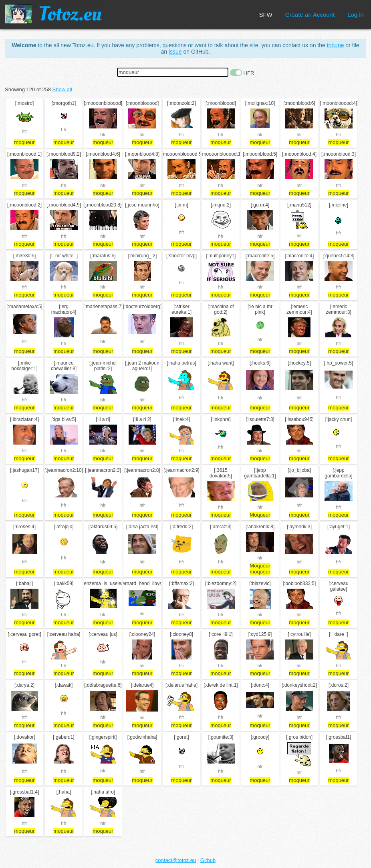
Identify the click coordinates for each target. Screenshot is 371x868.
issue (175, 52)
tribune (336, 45)
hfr (25, 131)
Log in (356, 15)
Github (208, 860)
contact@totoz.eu (176, 860)
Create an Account (310, 15)
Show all (62, 89)
